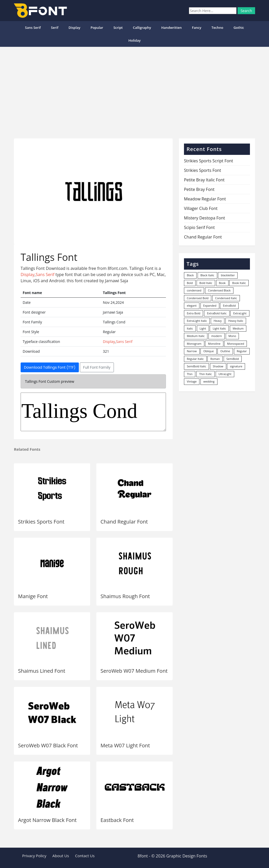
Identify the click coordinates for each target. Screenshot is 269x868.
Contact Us (85, 856)
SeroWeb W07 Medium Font (134, 671)
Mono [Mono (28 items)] (232, 336)
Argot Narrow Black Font (47, 820)
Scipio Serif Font (199, 227)
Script (118, 28)
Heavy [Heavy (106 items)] (218, 321)
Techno (217, 28)
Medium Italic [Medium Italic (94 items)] (196, 336)
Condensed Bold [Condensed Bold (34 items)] (198, 298)
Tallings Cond (93, 412)
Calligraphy (142, 28)
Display (74, 28)
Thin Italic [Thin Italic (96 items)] (205, 374)
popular (97, 28)
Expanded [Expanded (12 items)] (210, 305)
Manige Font (33, 596)
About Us (61, 856)
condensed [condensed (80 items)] (194, 290)
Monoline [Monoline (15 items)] (214, 344)
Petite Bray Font (199, 189)
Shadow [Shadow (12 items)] (218, 366)
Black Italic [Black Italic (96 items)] (207, 275)
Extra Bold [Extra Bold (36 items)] (194, 313)
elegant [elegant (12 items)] (192, 305)
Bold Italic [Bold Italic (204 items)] (206, 283)
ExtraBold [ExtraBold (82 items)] (229, 305)
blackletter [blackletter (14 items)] (228, 275)
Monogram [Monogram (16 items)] (194, 344)
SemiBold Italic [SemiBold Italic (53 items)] (196, 366)
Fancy (197, 28)
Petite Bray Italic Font (204, 180)
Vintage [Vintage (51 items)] (192, 381)
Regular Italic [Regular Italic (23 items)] (195, 359)
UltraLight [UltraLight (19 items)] (225, 374)
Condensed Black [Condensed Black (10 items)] (219, 290)
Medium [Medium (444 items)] (238, 328)
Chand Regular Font (124, 522)
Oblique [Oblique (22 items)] (209, 351)
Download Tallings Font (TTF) (50, 367)
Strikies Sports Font (41, 522)
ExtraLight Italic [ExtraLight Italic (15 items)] (197, 321)
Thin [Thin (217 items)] (190, 374)
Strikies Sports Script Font (209, 161)
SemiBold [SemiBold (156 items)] (233, 359)
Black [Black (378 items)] (190, 275)
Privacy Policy (34, 856)
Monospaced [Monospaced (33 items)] (236, 344)
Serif (55, 28)
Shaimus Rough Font (125, 596)
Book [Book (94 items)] (222, 283)
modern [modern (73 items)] (217, 336)
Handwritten (172, 28)
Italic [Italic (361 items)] (190, 328)
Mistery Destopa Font (204, 218)
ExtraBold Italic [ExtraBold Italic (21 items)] (217, 313)
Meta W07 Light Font (125, 745)
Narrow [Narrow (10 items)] (192, 351)
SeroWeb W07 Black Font (48, 745)
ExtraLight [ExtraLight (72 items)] (240, 313)
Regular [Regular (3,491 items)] (242, 351)
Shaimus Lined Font (42, 671)
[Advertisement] (134, 91)
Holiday (134, 40)
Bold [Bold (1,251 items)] (190, 283)
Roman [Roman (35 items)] (215, 359)
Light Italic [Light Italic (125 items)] (219, 328)
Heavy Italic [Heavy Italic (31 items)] (236, 321)
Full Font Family (97, 367)
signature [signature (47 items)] (236, 366)
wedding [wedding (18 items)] (209, 381)
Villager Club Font (201, 208)
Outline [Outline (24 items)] (225, 351)
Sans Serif (33, 28)
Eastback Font (117, 820)
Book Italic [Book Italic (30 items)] (239, 283)
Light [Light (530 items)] (203, 328)
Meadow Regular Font (205, 199)
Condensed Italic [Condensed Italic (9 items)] (226, 298)
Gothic (239, 28)
